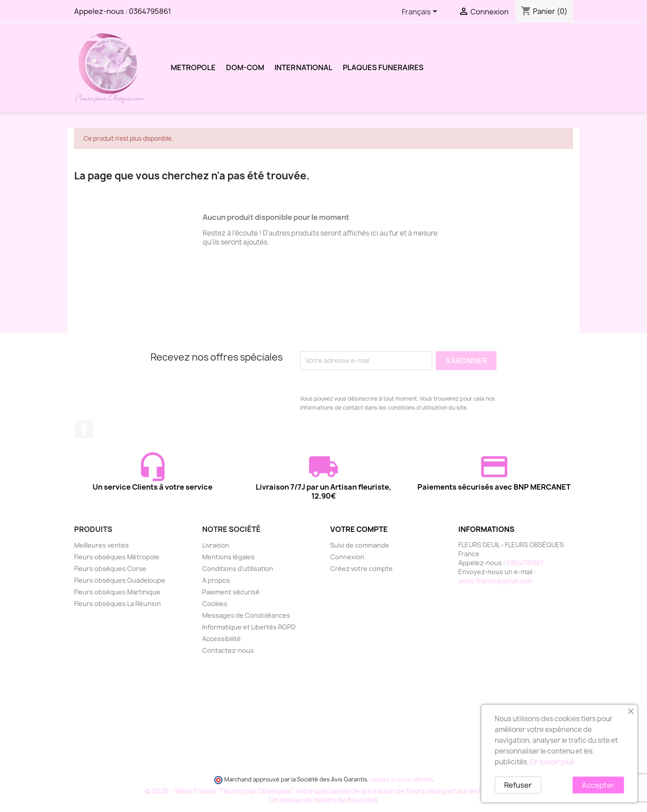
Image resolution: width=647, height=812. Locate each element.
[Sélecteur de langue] (421, 12)
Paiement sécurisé (231, 592)
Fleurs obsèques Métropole (117, 557)
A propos (216, 580)
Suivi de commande (360, 545)
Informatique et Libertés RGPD (249, 627)
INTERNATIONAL (304, 67)
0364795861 (150, 11)
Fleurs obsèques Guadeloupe (120, 580)
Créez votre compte (361, 569)
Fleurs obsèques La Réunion (117, 604)
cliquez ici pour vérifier (401, 779)
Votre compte (359, 529)
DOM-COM (245, 67)
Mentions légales (228, 557)
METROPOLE (193, 67)
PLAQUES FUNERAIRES (383, 67)
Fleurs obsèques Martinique (117, 592)
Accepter (598, 785)
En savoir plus (552, 762)
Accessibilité (222, 639)
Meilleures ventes (102, 545)
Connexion (347, 557)
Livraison (216, 545)
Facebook (84, 429)
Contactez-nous (228, 650)
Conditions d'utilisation (238, 569)
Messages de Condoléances (246, 615)
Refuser (518, 785)
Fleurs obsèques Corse (110, 569)
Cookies (215, 604)
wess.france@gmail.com (496, 581)
